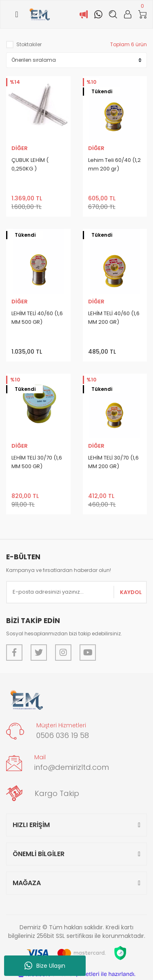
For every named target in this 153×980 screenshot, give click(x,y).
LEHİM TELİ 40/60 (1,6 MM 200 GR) (114, 318)
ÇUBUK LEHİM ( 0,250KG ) (30, 164)
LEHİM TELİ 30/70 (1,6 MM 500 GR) (37, 462)
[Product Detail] (14, 83)
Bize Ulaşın (45, 966)
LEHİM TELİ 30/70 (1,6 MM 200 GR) (113, 462)
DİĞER (20, 148)
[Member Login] (128, 14)
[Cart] (142, 14)
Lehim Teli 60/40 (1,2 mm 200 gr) (114, 164)
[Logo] (39, 14)
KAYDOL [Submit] (131, 592)
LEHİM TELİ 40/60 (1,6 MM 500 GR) (37, 318)
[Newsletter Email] (76, 592)
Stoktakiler (29, 44)
